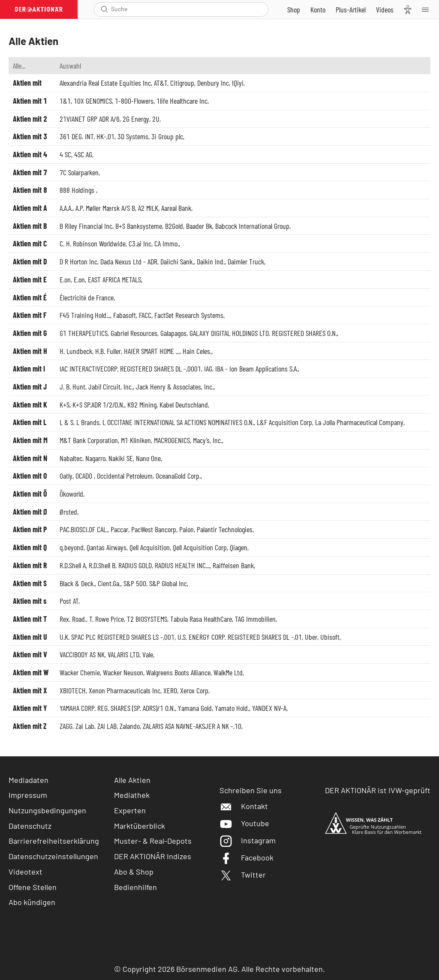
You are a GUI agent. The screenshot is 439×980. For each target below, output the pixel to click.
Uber (311, 637)
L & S (66, 422)
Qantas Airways (107, 547)
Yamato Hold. (232, 708)
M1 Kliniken (136, 440)
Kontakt (244, 806)
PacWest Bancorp (154, 529)
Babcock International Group (252, 226)
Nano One (148, 458)
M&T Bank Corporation (89, 440)
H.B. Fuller (108, 351)
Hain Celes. (197, 351)
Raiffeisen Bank (233, 565)
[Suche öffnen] (104, 9)
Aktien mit (27, 83)
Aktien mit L (30, 422)
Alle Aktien (132, 780)
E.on (65, 279)
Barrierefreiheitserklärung (54, 841)
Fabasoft (125, 315)
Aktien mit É (30, 297)
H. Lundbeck (76, 351)
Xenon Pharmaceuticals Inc (125, 690)
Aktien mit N (30, 458)
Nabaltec (71, 458)
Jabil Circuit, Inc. (111, 387)
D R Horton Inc (78, 261)
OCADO (85, 476)
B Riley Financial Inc (86, 226)
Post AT (69, 601)
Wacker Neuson (123, 672)
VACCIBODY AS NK (82, 654)
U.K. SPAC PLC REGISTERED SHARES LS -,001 (117, 637)
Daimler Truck (246, 261)
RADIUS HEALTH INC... (182, 565)
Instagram (248, 840)
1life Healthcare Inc (182, 101)
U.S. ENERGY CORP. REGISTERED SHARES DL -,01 (240, 637)
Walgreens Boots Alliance (178, 672)
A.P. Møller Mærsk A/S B (105, 208)
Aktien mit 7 (30, 172)
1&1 (65, 101)
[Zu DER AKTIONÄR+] (351, 9)
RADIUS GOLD (135, 565)
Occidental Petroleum (125, 476)
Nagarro (95, 458)
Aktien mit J (30, 387)
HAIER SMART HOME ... (152, 351)
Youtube (244, 823)
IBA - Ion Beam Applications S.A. (257, 369)
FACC (145, 315)
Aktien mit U (30, 637)
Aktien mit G (30, 333)
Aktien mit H (30, 351)
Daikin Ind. (211, 261)
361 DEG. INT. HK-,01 (87, 136)
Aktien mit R (30, 565)
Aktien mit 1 (30, 101)
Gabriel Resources (134, 333)
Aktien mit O (30, 476)
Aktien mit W (31, 672)
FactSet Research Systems (189, 315)
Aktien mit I (29, 369)
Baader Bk (199, 226)
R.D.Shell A (73, 565)
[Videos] (385, 9)
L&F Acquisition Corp (284, 422)
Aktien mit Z (30, 726)
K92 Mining (142, 405)
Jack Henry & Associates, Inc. (175, 387)
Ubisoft (330, 637)
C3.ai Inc (140, 243)
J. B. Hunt (72, 387)
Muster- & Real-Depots (153, 841)
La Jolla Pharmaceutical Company (359, 422)
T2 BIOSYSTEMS (147, 619)
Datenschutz (30, 826)
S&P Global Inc (168, 583)
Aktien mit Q (30, 547)
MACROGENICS (172, 440)
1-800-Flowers (134, 101)
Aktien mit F (30, 315)
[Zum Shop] (294, 9)
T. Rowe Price (107, 619)
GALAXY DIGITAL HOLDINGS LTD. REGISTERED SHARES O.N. (263, 333)
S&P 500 (135, 583)
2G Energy (136, 119)
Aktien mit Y (30, 708)
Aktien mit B (30, 226)
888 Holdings (78, 190)
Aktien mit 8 (30, 190)
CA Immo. (167, 243)
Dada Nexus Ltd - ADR (129, 261)
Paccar (119, 529)
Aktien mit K (30, 405)
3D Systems (133, 136)
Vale (148, 654)
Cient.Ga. (109, 583)
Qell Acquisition (150, 547)
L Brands (88, 422)
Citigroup (182, 83)
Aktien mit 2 (30, 119)
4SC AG (83, 154)
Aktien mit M (30, 440)
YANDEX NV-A (269, 708)
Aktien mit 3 (30, 136)
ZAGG (66, 726)
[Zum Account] (318, 9)
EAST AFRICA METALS (114, 279)
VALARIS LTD (123, 654)
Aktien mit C (30, 243)
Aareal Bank (176, 208)
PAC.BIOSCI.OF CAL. (84, 529)
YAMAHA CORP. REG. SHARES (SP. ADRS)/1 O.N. (117, 708)
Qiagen (239, 547)
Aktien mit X (30, 690)
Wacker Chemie (80, 672)
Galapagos (173, 333)
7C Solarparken (79, 172)
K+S (65, 405)
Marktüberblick (140, 826)
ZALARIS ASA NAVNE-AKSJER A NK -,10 (192, 726)
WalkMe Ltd (228, 672)
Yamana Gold (195, 708)
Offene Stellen (33, 887)
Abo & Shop (134, 872)
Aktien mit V (30, 654)
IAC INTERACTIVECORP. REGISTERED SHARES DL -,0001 (130, 369)
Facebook (247, 857)
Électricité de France (87, 297)
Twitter (243, 875)
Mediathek (132, 795)
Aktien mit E (30, 279)
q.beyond (72, 547)
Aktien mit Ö (30, 494)
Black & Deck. (77, 583)
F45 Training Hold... (85, 315)
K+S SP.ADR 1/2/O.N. (98, 405)
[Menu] (428, 9)
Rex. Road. (73, 619)
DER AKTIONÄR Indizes (153, 856)
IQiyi (238, 83)
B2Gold (174, 226)
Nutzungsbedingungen (47, 810)
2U (156, 119)
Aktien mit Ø (30, 512)
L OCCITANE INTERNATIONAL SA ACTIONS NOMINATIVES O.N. (178, 422)
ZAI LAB (107, 726)
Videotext (26, 872)
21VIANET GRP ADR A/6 (90, 119)
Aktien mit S (30, 583)
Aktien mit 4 (30, 154)
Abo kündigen (32, 902)
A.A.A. (66, 208)
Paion (186, 529)
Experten (130, 810)
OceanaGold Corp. (178, 476)
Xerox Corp (194, 690)
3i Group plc (167, 136)
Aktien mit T (30, 619)
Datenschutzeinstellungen (53, 856)
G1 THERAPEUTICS (84, 333)
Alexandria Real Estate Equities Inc (105, 83)
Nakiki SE (121, 458)
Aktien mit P (30, 529)
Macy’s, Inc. (207, 440)
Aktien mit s (30, 601)
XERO (170, 690)
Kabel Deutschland (184, 405)
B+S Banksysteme (139, 226)
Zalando (130, 726)
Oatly (66, 476)
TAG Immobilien (255, 619)
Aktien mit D (30, 261)
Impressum (28, 795)
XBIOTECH (73, 690)
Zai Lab (85, 726)
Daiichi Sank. (177, 261)
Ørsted (68, 512)
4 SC (65, 154)
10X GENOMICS (93, 101)
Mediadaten (29, 780)
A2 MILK (148, 208)
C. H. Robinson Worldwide (93, 243)
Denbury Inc (213, 83)
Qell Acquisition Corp (200, 547)
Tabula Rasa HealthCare (201, 619)
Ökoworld (71, 494)
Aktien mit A (30, 208)
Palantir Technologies (225, 529)
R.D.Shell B (102, 565)
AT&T (161, 83)
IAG (208, 369)
